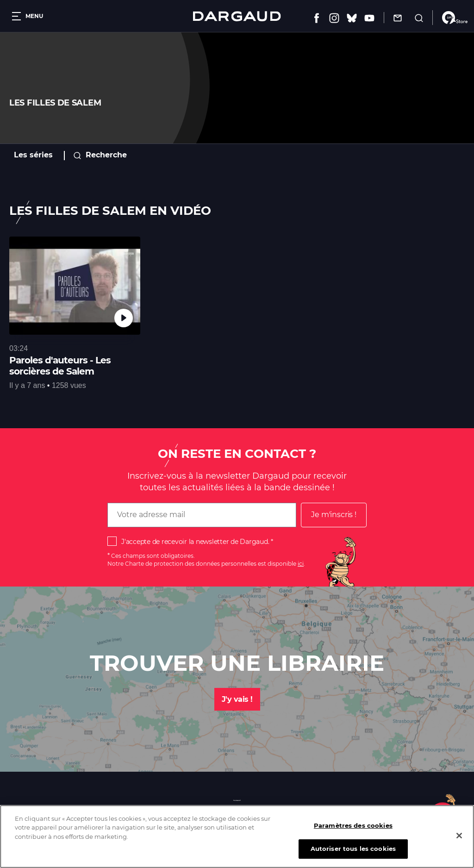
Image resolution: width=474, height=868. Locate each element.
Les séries (33, 155)
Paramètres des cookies (353, 835)
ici (301, 564)
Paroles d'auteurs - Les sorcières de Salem (60, 366)
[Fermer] (459, 845)
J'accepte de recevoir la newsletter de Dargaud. (195, 542)
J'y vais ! (237, 699)
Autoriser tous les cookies (353, 858)
